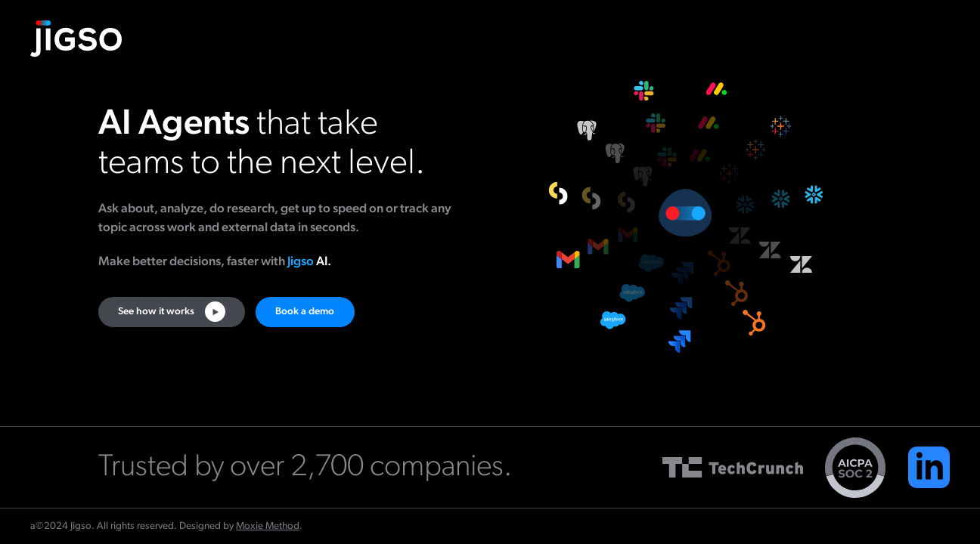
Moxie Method (268, 526)
